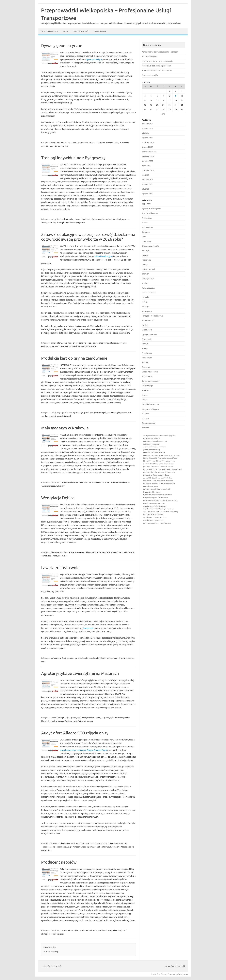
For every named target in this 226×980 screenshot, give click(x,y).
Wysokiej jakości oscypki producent (156, 66)
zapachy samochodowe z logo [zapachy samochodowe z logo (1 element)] (154, 520)
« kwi (163, 114)
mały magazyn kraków (120, 482)
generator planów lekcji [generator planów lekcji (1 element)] (152, 450)
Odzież (145, 325)
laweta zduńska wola (102, 658)
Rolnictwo (146, 367)
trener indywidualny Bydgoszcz (88, 219)
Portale (145, 344)
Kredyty (145, 283)
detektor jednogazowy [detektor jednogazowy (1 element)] (151, 444)
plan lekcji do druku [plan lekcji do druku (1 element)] (150, 472)
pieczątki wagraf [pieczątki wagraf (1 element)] (149, 469)
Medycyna (146, 306)
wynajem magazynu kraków (53, 486)
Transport (146, 390)
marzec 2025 (147, 184)
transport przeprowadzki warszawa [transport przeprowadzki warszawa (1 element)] (156, 498)
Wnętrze (145, 414)
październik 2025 (149, 152)
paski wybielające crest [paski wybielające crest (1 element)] (151, 467)
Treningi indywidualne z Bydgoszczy (73, 158)
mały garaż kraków (70, 482)
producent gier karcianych (95, 413)
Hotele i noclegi (57, 718)
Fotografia (146, 260)
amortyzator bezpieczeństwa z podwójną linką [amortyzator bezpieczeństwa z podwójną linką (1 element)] (159, 436)
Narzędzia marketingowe (152, 316)
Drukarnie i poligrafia (151, 246)
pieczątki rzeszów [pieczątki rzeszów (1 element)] (167, 467)
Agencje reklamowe (150, 213)
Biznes (145, 223)
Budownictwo (148, 227)
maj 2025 (146, 175)
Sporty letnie (147, 376)
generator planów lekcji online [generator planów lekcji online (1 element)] (154, 452)
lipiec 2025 (146, 166)
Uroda (144, 395)
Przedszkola (147, 353)
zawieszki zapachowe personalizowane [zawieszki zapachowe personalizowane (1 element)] (157, 523)
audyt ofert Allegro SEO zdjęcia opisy (92, 843)
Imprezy (145, 274)
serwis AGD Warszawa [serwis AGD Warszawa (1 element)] (165, 481)
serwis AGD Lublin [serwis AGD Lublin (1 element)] (150, 481)
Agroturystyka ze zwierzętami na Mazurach (80, 673)
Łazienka (146, 297)
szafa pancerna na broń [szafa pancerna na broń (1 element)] (167, 484)
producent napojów (70, 930)
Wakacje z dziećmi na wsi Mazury (79, 721)
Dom (66, 31)
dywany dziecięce (94, 59)
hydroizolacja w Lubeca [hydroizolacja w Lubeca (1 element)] (172, 455)
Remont (145, 362)
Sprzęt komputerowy (151, 381)
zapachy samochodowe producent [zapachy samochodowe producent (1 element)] (155, 517)
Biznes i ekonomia (49, 31)
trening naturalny (49, 223)
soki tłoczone (59, 934)
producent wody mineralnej (110, 930)
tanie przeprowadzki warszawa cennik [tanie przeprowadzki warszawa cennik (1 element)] (157, 489)
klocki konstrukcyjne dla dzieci (105, 343)
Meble (144, 302)
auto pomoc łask (74, 658)
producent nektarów (88, 930)
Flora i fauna (100, 31)
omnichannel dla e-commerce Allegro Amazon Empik (83, 750)
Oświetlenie (147, 339)
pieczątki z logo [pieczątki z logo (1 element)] (177, 469)
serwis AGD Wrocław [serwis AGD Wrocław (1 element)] (151, 484)
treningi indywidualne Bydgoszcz (71, 223)
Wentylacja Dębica (58, 498)
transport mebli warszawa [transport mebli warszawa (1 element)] (152, 492)
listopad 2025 (148, 147)
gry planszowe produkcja (72, 413)
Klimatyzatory (57, 552)
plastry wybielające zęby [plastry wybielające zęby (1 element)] (167, 472)
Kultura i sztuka (148, 288)
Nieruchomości (148, 320)
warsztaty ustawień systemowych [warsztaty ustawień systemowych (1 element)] (155, 506)
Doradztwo (147, 241)
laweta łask (88, 628)
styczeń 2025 (147, 194)
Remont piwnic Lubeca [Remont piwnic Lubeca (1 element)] (161, 475)
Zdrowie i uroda (149, 423)
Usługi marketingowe (151, 409)
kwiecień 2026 (148, 124)
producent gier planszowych (119, 413)
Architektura (147, 218)
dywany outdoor (62, 146)
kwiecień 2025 (148, 180)
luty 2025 (146, 189)
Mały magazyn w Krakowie (65, 428)
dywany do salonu (80, 142)
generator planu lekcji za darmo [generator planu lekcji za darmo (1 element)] (155, 447)
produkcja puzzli (64, 416)
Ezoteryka (146, 250)
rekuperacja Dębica (76, 552)
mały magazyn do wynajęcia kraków (94, 482)
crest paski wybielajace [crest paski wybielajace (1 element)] (151, 438)
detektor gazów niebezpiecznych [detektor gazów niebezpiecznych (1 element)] (155, 441)
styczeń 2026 (147, 138)
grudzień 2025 (148, 142)
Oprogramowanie (149, 334)
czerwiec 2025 (148, 170)
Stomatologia (148, 386)
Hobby (145, 265)
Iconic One (156, 974)
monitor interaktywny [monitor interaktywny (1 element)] (151, 464)
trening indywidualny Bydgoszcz (116, 219)
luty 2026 (146, 133)
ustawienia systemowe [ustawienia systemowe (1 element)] (151, 500)
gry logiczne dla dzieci (82, 343)
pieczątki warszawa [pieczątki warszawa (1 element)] (163, 469)
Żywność (145, 428)
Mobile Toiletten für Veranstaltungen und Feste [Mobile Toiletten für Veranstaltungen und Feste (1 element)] (160, 458)
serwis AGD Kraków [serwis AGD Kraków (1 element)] (165, 478)
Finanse (145, 255)
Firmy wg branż (81, 31)
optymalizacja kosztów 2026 (99, 847)
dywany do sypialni (97, 142)
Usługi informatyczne (151, 404)
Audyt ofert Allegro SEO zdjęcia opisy (75, 733)
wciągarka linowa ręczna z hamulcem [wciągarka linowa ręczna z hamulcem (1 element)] (156, 512)
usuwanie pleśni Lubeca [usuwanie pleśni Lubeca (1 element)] (169, 500)
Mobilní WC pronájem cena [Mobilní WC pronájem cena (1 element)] (166, 461)
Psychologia (147, 358)
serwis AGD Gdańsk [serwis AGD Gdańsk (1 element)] (150, 478)
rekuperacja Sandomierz (112, 552)
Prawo (145, 348)
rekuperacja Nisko (93, 552)
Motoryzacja (56, 658)
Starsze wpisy (51, 951)
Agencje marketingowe (60, 843)
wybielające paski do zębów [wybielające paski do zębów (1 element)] (153, 514)
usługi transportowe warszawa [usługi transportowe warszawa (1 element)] (154, 503)
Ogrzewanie (147, 330)
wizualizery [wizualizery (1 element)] (174, 512)
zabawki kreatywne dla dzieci (64, 346)
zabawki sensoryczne (87, 346)
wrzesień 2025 (148, 156)
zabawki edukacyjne (103, 256)
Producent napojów (59, 862)
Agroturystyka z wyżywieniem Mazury (85, 718)
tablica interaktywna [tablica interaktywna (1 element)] (150, 486)
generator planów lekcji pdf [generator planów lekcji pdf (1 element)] (153, 455)
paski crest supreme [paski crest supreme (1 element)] (167, 464)
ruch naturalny (68, 219)
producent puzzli (49, 416)
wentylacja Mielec (60, 556)
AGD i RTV (146, 204)
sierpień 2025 (147, 161)
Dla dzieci (146, 232)
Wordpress (183, 974)
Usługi (53, 219)
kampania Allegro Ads (118, 843)
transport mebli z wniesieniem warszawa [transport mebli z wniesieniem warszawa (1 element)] (158, 495)
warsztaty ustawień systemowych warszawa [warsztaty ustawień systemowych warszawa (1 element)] (158, 509)
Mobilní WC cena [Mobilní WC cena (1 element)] (149, 461)
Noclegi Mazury (57, 721)
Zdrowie (145, 418)
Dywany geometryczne (62, 46)
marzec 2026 (147, 128)
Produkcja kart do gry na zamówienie (74, 358)
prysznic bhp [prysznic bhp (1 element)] (148, 475)
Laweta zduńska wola (60, 568)
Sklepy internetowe (59, 142)
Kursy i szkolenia (149, 292)
